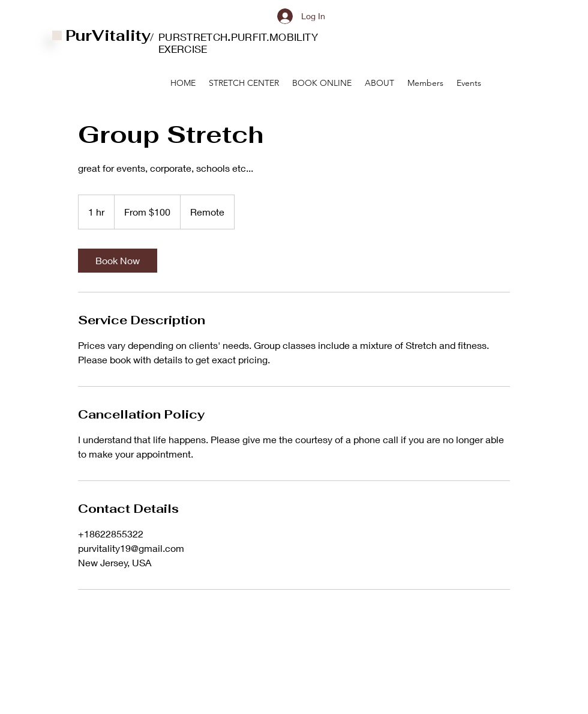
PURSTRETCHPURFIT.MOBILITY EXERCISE (238, 43)
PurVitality (108, 35)
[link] (118, 261)
